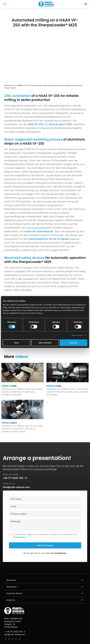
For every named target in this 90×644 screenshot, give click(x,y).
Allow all (74, 343)
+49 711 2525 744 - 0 (15, 478)
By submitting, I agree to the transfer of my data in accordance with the (45, 536)
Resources (11, 580)
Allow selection (45, 343)
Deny (16, 343)
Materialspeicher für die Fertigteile (49, 239)
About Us (11, 600)
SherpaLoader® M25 (60, 124)
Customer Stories (14, 593)
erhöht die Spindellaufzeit (39, 231)
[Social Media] (6, 639)
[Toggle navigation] (5, 4)
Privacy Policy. (20, 537)
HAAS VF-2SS (35, 124)
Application (12, 587)
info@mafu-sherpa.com (16, 487)
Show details (77, 335)
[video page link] (22, 381)
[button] (86, 4)
